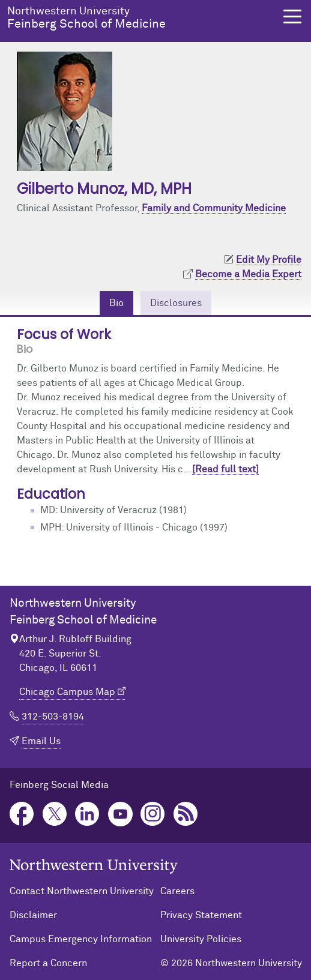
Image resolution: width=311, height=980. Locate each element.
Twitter (55, 814)
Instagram (153, 814)
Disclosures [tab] (176, 303)
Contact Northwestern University (82, 891)
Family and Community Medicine (214, 208)
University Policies (201, 939)
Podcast (186, 814)
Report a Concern (48, 963)
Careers (177, 891)
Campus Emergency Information (81, 939)
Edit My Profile (269, 260)
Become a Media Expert (248, 274)
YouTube (120, 814)
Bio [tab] (116, 303)
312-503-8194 (53, 717)
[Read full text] (225, 469)
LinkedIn (87, 814)
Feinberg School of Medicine (138, 18)
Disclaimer (33, 915)
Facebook (22, 814)
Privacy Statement (201, 915)
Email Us (41, 741)
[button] (292, 17)
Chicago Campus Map (67, 692)
